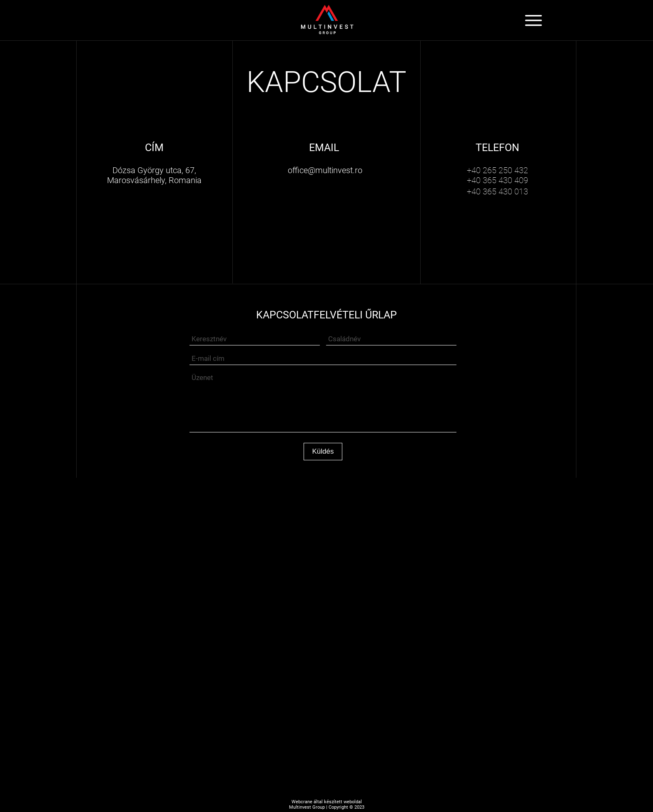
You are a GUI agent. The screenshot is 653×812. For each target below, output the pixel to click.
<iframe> (326, 561)
